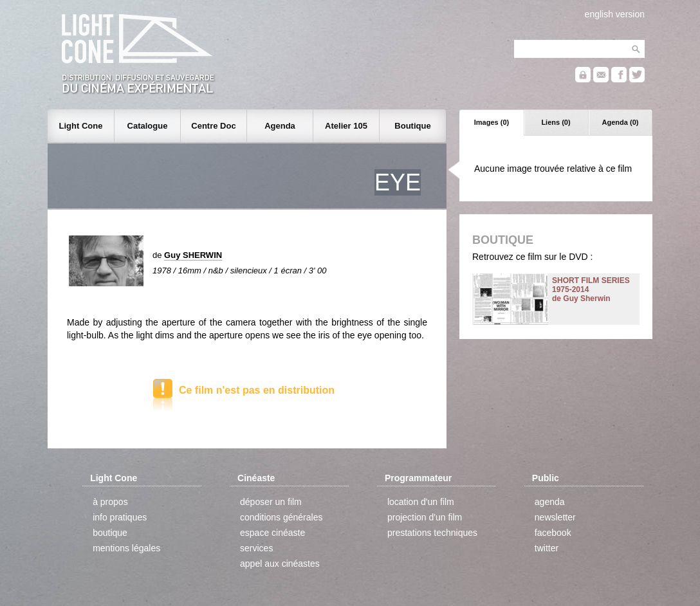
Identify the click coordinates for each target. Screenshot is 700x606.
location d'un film (421, 502)
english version (615, 14)
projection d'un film (425, 517)
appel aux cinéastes (280, 564)
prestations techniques (432, 533)
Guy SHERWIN (193, 255)
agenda (550, 502)
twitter (547, 548)
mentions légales (126, 548)
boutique (110, 533)
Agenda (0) (621, 122)
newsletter (555, 517)
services (256, 548)
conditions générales (281, 517)
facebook (553, 533)
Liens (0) (556, 122)
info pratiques (120, 517)
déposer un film (271, 502)
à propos (110, 502)
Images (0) (492, 122)
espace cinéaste (272, 533)
